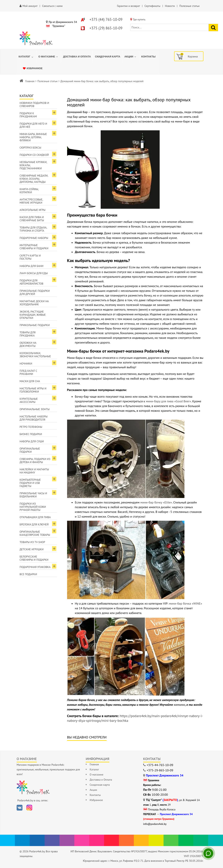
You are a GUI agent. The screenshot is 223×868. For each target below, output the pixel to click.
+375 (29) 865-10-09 (106, 28)
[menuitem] (26, 57)
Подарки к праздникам (28, 115)
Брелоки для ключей (34, 524)
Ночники (26, 364)
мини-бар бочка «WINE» (186, 603)
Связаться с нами (52, 6)
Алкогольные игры (32, 210)
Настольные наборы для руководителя (34, 418)
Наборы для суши (32, 441)
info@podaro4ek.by (155, 824)
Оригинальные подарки (30, 450)
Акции (93, 790)
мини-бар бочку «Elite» (156, 502)
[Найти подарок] (213, 28)
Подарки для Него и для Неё (33, 125)
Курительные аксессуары (29, 400)
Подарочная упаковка (35, 567)
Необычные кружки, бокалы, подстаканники (33, 165)
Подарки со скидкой (34, 155)
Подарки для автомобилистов (31, 282)
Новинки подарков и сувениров (34, 104)
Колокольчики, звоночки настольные (35, 355)
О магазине (96, 775)
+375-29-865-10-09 (160, 770)
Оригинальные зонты (35, 409)
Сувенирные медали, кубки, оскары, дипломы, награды (34, 179)
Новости (170, 6)
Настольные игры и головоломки (33, 390)
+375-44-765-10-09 (160, 765)
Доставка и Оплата (101, 780)
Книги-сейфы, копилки (29, 191)
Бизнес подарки (31, 434)
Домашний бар (77, 112)
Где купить (139, 19)
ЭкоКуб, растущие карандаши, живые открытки (33, 315)
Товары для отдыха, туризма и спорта (33, 229)
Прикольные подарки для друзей (35, 292)
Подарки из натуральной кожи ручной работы (33, 507)
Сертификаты (152, 6)
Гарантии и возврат (128, 6)
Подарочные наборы (34, 238)
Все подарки (28, 574)
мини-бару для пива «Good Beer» (169, 401)
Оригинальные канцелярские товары (35, 533)
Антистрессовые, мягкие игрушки (31, 201)
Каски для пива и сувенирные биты (32, 219)
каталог (180, 705)
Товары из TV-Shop (32, 542)
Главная (30, 81)
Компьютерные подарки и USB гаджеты (30, 483)
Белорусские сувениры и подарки (34, 558)
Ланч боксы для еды (34, 273)
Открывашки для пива (35, 517)
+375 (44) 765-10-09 (106, 19)
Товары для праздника (27, 334)
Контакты (95, 795)
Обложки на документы (28, 344)
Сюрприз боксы (30, 148)
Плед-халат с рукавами (28, 372)
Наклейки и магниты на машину (34, 471)
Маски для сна (30, 381)
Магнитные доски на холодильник (34, 303)
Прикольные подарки (35, 325)
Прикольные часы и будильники (33, 495)
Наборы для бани (31, 266)
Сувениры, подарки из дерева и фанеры (35, 461)
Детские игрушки (32, 549)
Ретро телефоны (31, 427)
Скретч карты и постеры (30, 257)
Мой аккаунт (30, 6)
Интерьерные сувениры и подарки (34, 247)
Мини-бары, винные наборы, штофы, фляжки (33, 137)
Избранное (96, 800)
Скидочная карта (100, 785)
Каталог (94, 769)
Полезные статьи (189, 6)
